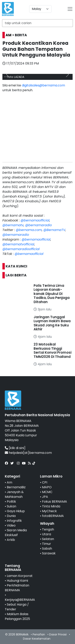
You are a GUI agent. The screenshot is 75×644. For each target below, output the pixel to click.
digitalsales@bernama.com (43, 85)
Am (9, 482)
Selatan (48, 539)
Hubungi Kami (17, 581)
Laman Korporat (20, 576)
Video (11, 525)
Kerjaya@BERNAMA (20, 600)
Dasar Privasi (58, 634)
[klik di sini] (17, 448)
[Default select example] (40, 9)
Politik (11, 502)
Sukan (11, 506)
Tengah (48, 529)
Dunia (11, 516)
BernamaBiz (16, 487)
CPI (45, 482)
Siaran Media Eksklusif (16, 533)
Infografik (14, 521)
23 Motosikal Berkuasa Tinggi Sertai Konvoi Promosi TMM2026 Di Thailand (52, 350)
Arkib (11, 540)
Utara (46, 534)
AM (8, 35)
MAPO (47, 487)
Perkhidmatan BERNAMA (17, 588)
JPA (45, 497)
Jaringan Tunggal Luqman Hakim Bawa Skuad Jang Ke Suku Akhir (52, 323)
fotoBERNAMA (53, 516)
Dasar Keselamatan (37, 639)
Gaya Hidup (16, 511)
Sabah (47, 549)
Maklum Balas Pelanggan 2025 (17, 616)
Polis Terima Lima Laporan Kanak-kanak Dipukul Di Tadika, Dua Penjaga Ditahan (52, 294)
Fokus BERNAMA (54, 502)
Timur (46, 544)
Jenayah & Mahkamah (14, 494)
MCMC (47, 492)
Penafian (39, 634)
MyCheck (49, 511)
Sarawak (49, 553)
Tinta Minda (51, 506)
